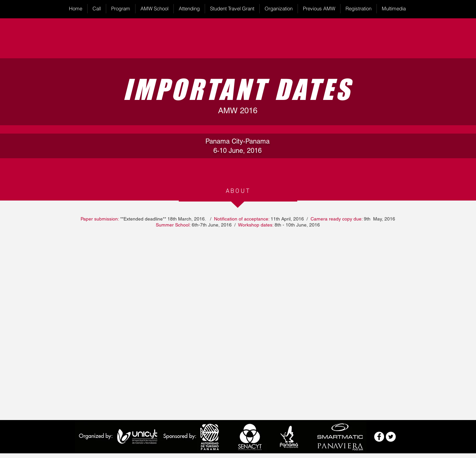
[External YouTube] (238, 324)
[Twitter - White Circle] (391, 437)
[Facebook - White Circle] (379, 437)
